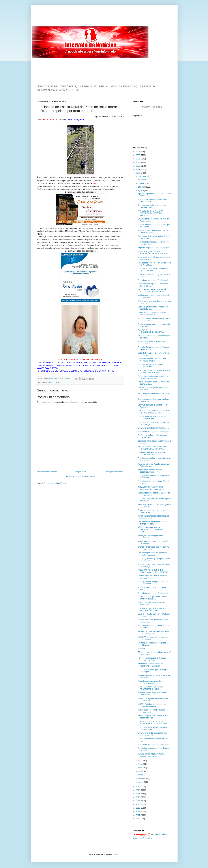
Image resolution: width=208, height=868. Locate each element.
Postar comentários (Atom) (55, 483)
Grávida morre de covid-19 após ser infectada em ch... (152, 577)
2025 (138, 155)
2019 (138, 787)
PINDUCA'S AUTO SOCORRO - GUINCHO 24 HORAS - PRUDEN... (153, 571)
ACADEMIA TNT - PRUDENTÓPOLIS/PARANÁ (151, 331)
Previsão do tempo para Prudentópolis (153, 280)
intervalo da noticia (54, 378)
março (141, 775)
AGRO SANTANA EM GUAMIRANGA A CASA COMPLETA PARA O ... (154, 371)
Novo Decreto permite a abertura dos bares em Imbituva (153, 366)
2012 (138, 811)
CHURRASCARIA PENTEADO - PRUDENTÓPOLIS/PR (151, 688)
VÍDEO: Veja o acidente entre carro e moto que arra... (153, 638)
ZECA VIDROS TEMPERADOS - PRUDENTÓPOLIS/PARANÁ (151, 488)
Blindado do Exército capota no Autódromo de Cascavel (150, 665)
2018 (138, 790)
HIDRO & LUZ (143, 649)
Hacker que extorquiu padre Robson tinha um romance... (152, 598)
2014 (138, 804)
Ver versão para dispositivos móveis (80, 477)
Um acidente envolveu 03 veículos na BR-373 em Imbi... (153, 270)
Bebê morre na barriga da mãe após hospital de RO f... (152, 436)
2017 (138, 794)
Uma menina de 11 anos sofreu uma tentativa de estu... (152, 734)
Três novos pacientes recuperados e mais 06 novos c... (152, 554)
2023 (138, 162)
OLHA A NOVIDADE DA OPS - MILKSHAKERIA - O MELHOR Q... (153, 723)
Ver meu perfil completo (143, 838)
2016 (138, 797)
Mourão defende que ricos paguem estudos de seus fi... (152, 314)
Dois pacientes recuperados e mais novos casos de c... (152, 418)
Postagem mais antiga (114, 472)
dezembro (142, 176)
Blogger (116, 854)
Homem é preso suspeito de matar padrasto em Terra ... (152, 659)
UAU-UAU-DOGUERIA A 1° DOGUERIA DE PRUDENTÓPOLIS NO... (154, 412)
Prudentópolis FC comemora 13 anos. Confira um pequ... (153, 232)
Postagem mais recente (47, 472)
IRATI (50, 382)
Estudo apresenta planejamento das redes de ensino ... (152, 511)
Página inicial (81, 472)
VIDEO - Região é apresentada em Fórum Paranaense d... (152, 705)
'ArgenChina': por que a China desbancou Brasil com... (150, 471)
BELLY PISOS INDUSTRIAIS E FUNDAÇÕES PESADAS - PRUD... (153, 252)
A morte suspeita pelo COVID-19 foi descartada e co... (152, 717)
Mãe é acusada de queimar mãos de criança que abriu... (153, 523)
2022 (138, 166)
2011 (138, 815)
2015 (138, 801)
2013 (138, 808)
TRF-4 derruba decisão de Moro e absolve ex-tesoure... (151, 453)
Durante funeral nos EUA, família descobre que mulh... (151, 755)
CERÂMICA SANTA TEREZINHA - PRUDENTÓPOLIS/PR (152, 609)
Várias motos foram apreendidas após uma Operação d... (153, 632)
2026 (138, 152)
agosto (141, 190)
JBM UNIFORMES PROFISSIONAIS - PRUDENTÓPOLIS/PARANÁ (153, 448)
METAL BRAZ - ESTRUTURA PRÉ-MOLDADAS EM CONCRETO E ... (153, 291)
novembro (142, 180)
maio (140, 768)
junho (141, 764)
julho (140, 761)
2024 (138, 159)
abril (140, 771)
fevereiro (142, 778)
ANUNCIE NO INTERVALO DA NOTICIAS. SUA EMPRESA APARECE (150, 213)
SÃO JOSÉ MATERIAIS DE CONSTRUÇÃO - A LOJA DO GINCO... (151, 530)
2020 (138, 173)
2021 (138, 170)
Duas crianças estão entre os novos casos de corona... (152, 206)
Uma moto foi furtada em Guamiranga (153, 428)
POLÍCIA (56, 382)
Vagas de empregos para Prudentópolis (154, 248)
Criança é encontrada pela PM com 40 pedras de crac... (153, 548)
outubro (141, 183)
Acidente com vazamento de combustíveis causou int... (149, 682)
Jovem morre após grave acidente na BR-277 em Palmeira (153, 377)
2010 (138, 819)
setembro (142, 187)
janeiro (141, 782)
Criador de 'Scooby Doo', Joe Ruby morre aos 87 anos (152, 360)
